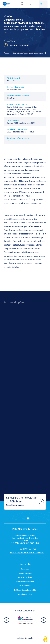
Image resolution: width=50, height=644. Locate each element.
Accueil (7, 53)
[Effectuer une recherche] (22, 4)
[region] (25, 53)
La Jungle (29, 638)
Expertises (25, 569)
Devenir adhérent (25, 573)
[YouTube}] (28, 519)
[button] (31, 4)
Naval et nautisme (19, 45)
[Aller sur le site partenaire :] (25, 620)
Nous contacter (25, 586)
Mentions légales (25, 594)
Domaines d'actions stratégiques (28, 53)
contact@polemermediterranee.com (27, 552)
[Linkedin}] (22, 519)
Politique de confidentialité (25, 590)
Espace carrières (25, 577)
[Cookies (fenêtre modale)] (45, 639)
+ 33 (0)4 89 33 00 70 (27, 549)
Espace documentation (25, 582)
